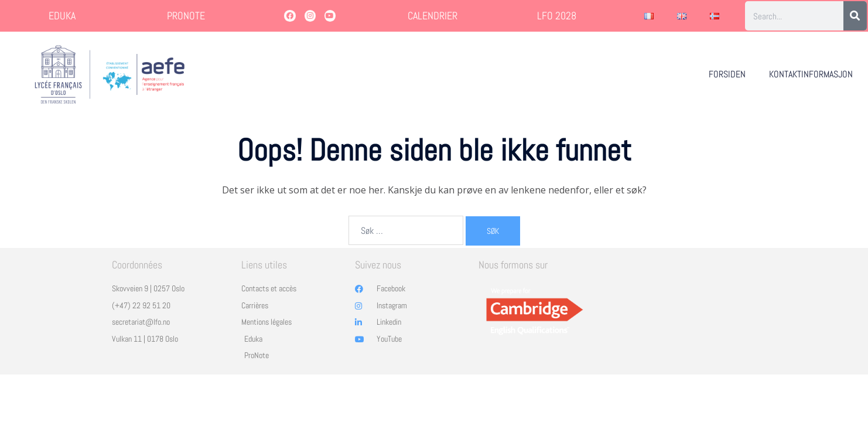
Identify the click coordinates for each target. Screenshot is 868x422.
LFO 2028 (557, 16)
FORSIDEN (727, 74)
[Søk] (855, 16)
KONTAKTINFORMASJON (811, 74)
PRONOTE (186, 16)
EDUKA (62, 16)
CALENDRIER (433, 16)
